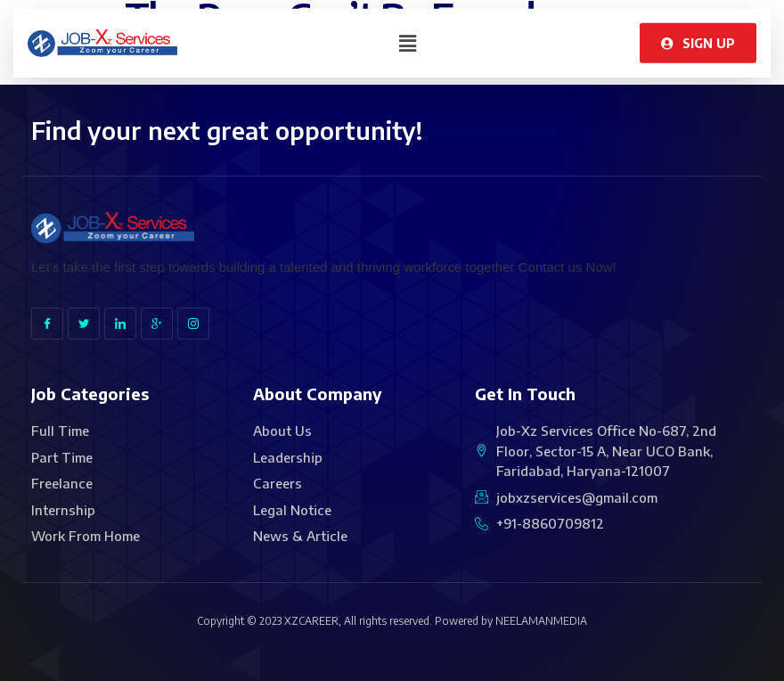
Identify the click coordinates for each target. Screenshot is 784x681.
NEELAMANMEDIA (541, 621)
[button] (407, 38)
